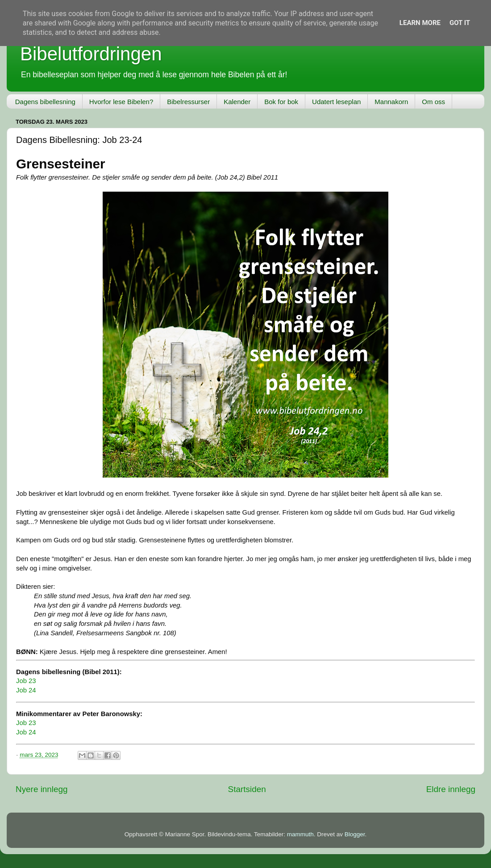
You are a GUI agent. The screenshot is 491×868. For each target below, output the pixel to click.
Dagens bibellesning (45, 102)
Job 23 (26, 681)
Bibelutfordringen (91, 54)
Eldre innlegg (451, 789)
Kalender (237, 102)
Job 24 (26, 690)
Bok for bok (281, 102)
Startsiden (247, 789)
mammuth (300, 834)
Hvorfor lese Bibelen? (121, 102)
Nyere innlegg (42, 789)
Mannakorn (391, 102)
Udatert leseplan (336, 102)
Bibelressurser (188, 102)
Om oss (433, 102)
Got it (460, 23)
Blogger (355, 834)
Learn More (420, 23)
